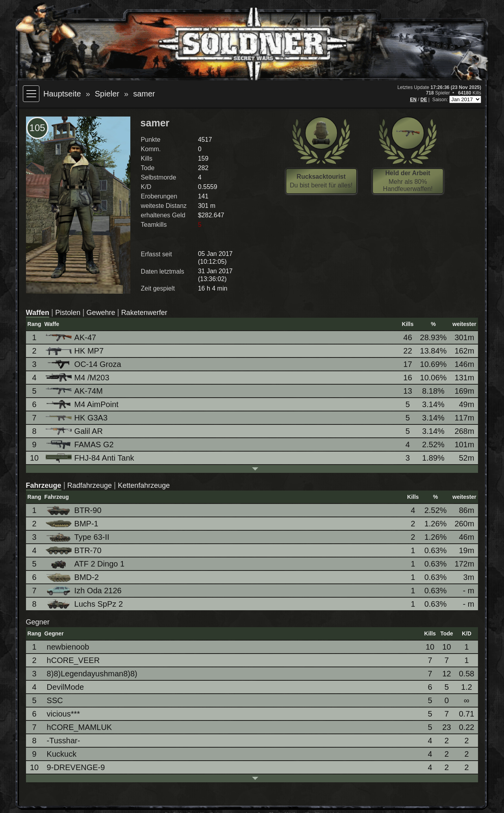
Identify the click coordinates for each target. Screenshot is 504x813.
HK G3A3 (77, 418)
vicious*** (63, 714)
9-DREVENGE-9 (76, 767)
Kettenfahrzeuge (144, 485)
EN (413, 100)
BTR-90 (74, 510)
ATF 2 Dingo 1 (86, 564)
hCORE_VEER (73, 660)
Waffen (38, 313)
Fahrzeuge (44, 485)
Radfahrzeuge (90, 485)
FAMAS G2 (80, 445)
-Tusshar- (64, 741)
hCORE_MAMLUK (80, 727)
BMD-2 (73, 577)
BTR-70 (74, 550)
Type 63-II (78, 537)
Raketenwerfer (144, 313)
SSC (55, 700)
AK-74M (75, 391)
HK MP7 (75, 351)
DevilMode (65, 687)
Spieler (107, 94)
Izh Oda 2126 (84, 591)
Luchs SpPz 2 (85, 604)
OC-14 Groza (84, 364)
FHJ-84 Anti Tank (91, 458)
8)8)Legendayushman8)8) (92, 674)
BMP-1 (73, 524)
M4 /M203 (78, 378)
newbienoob (68, 647)
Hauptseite (62, 94)
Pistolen (68, 313)
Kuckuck (62, 754)
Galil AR (75, 431)
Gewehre (101, 313)
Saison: (441, 100)
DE (424, 100)
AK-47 (72, 337)
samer (144, 94)
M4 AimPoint (83, 405)
